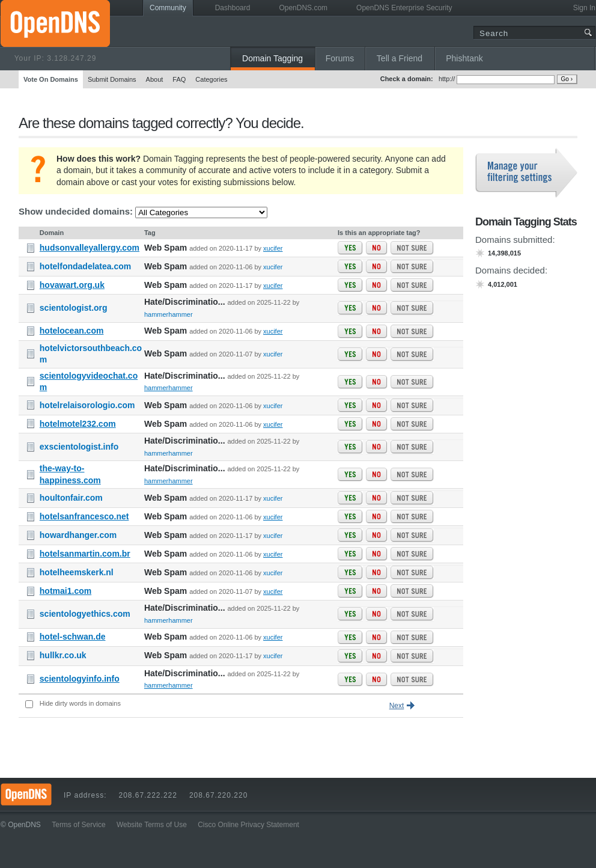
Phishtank (464, 58)
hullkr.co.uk (63, 655)
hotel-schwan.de (73, 637)
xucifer (273, 248)
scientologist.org (74, 308)
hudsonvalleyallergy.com (90, 248)
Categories (211, 79)
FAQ (179, 79)
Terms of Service (78, 825)
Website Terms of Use (152, 825)
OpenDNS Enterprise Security (404, 8)
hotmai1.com (65, 591)
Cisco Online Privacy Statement (248, 825)
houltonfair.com (71, 498)
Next (397, 706)
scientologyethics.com (85, 614)
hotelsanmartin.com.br (85, 554)
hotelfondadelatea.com (85, 266)
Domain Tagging (272, 58)
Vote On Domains (51, 79)
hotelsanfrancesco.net (84, 516)
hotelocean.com (72, 331)
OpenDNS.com (303, 8)
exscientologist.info (79, 447)
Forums (340, 58)
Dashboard (233, 8)
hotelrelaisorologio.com (87, 405)
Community (168, 8)
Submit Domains (112, 79)
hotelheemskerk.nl (77, 572)
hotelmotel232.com (78, 424)
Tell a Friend (400, 58)
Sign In (584, 8)
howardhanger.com (78, 535)
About (155, 79)
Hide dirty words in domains (80, 703)
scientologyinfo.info (80, 679)
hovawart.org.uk (72, 285)
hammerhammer (169, 314)
